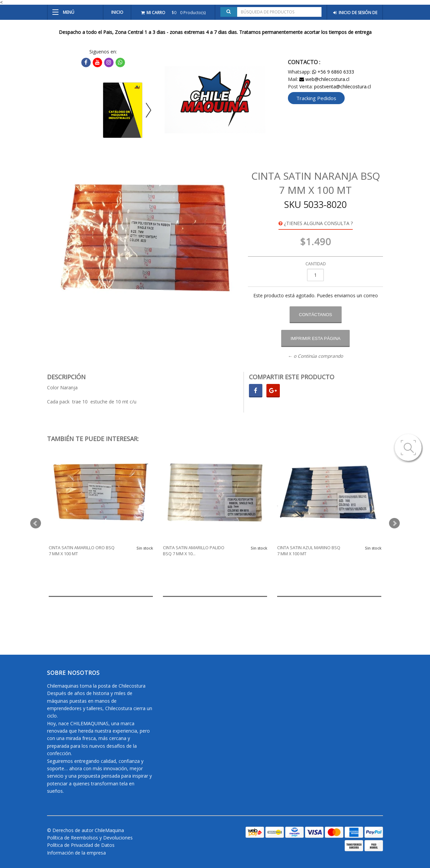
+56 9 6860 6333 (333, 72)
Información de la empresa (76, 853)
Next (394, 523)
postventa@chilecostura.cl (342, 86)
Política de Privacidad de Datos (81, 845)
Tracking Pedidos (316, 98)
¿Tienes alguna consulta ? (316, 223)
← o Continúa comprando (316, 356)
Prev (36, 523)
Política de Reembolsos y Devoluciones (90, 838)
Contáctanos (316, 315)
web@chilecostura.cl (324, 79)
